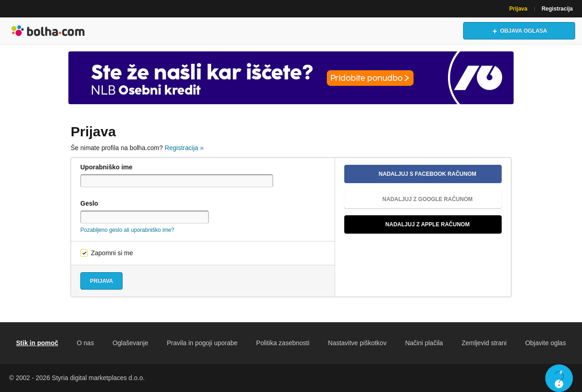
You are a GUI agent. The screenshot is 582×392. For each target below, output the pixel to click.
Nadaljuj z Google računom (412, 199)
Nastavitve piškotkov (358, 343)
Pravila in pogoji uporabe (202, 343)
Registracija (557, 9)
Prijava (518, 9)
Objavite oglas (546, 343)
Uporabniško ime (106, 167)
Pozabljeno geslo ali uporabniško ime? (127, 230)
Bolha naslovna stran (48, 31)
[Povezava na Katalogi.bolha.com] (291, 78)
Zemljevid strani (484, 343)
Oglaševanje (130, 343)
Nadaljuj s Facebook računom (414, 174)
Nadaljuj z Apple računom (411, 224)
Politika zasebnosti (283, 343)
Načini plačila (424, 343)
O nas (85, 343)
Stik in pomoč (37, 343)
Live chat (559, 378)
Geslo (89, 203)
